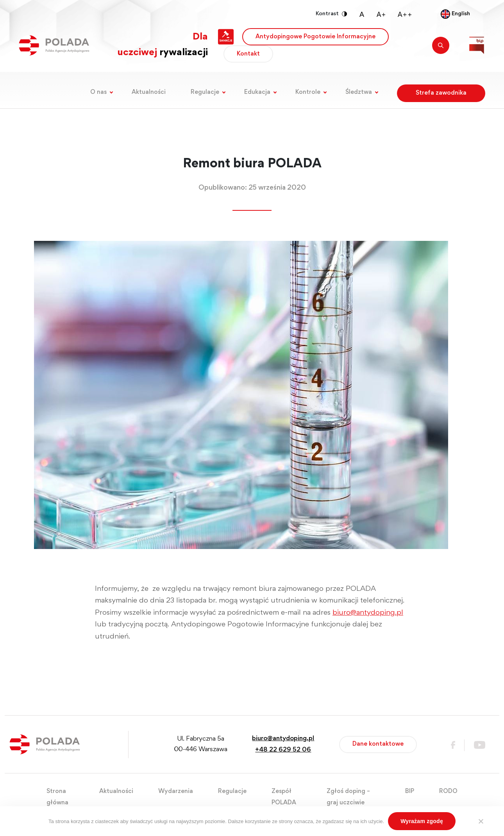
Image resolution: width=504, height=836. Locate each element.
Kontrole (308, 92)
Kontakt (248, 54)
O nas (98, 92)
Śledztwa (359, 92)
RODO (448, 791)
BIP (410, 791)
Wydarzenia (176, 791)
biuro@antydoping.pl (368, 613)
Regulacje (205, 92)
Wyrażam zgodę (422, 821)
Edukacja (257, 92)
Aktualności (149, 92)
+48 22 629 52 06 (283, 750)
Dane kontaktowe (378, 744)
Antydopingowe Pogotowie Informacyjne (315, 37)
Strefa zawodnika (441, 93)
